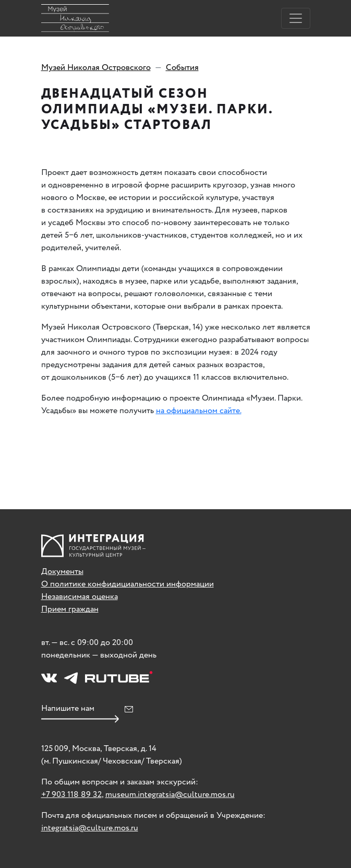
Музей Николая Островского (96, 68)
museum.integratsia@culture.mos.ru (170, 795)
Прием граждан (70, 609)
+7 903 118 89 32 (71, 795)
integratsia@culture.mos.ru (90, 828)
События (182, 68)
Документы (62, 572)
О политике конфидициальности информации (128, 584)
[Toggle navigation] (296, 18)
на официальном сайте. (199, 411)
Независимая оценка (80, 597)
